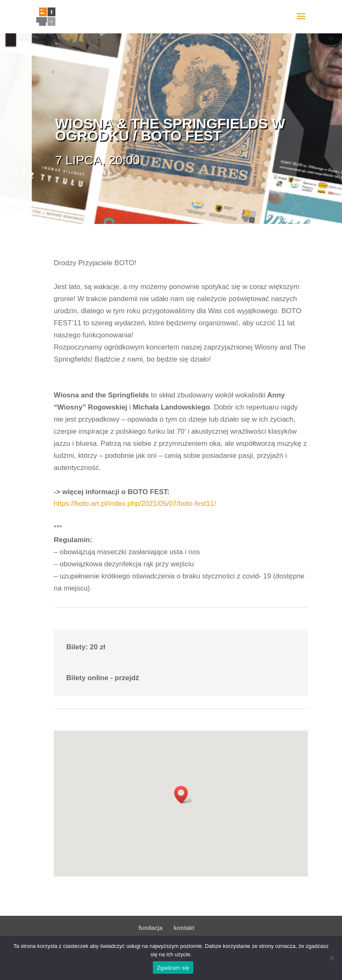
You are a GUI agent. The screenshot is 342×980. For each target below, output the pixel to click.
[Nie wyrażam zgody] (332, 958)
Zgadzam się (173, 968)
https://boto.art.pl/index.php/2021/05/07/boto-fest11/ (135, 504)
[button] (184, 795)
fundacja (150, 928)
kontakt (184, 928)
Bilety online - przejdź (103, 678)
